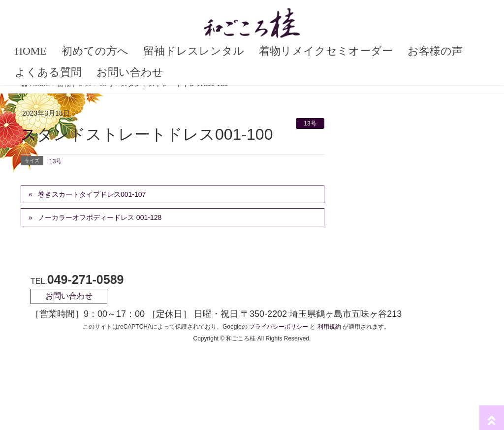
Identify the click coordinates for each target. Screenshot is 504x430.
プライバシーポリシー (279, 327)
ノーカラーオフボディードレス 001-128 (100, 217)
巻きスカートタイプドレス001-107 (92, 194)
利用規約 (329, 327)
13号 (310, 123)
